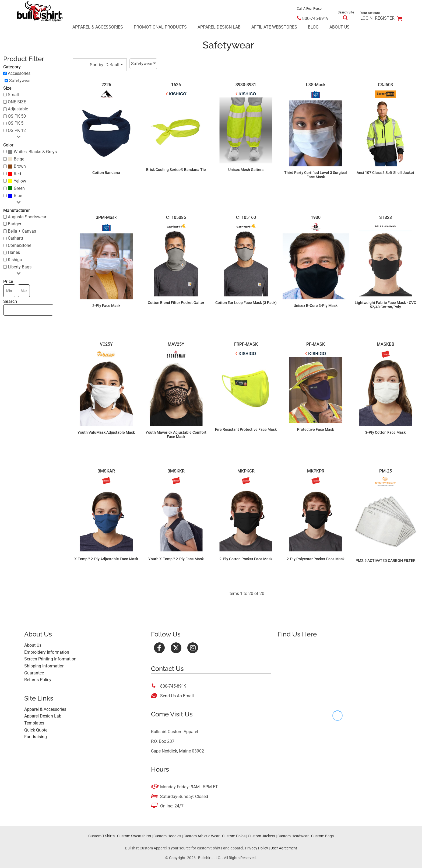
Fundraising (36, 737)
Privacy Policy (256, 848)
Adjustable (18, 109)
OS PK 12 (17, 130)
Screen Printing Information (50, 659)
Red (17, 174)
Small (13, 95)
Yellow (20, 181)
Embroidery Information (47, 652)
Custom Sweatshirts (134, 836)
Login (366, 18)
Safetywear (20, 81)
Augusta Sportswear (27, 217)
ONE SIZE (17, 102)
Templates (34, 723)
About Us (33, 645)
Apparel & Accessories (45, 709)
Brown (20, 166)
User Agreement (284, 848)
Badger (15, 224)
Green (19, 188)
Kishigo (15, 260)
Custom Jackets (261, 836)
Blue (18, 196)
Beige (19, 159)
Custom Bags (322, 836)
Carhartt (15, 238)
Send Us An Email (177, 696)
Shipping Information (44, 666)
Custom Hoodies (167, 836)
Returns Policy (38, 680)
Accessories (19, 73)
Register (385, 18)
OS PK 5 (16, 123)
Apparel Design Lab (43, 716)
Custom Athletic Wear (202, 836)
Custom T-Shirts (101, 836)
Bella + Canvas (22, 231)
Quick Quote (36, 730)
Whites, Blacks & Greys (35, 152)
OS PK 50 (17, 116)
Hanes (14, 252)
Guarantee (34, 673)
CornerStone (20, 245)
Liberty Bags (20, 267)
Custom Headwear (293, 836)
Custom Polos (234, 836)
